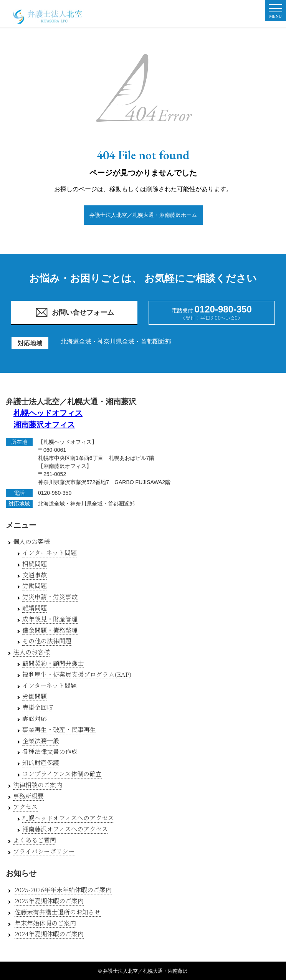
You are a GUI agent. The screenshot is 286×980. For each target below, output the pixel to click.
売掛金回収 (38, 707)
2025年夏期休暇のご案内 (49, 901)
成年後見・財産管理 (50, 619)
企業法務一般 (41, 741)
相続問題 (35, 564)
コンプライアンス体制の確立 (62, 774)
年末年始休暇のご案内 (45, 923)
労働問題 (35, 586)
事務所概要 (28, 796)
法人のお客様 (31, 652)
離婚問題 (35, 608)
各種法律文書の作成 (50, 751)
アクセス (25, 807)
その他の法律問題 (47, 641)
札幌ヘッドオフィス (48, 413)
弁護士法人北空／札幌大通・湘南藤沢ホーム (143, 215)
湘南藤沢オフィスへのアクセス (65, 829)
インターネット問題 (50, 553)
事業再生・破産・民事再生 (59, 730)
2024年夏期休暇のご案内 (49, 934)
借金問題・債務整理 (50, 630)
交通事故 (35, 575)
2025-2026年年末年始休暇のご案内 (63, 890)
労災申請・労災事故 (50, 597)
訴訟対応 (35, 718)
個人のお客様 (31, 541)
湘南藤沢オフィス (44, 425)
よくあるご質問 (35, 840)
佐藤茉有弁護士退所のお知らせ (58, 912)
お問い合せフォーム (74, 312)
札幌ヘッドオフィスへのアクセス (68, 818)
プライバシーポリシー (44, 851)
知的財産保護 (41, 763)
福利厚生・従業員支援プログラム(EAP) (77, 674)
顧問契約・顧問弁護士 (53, 663)
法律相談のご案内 (38, 785)
